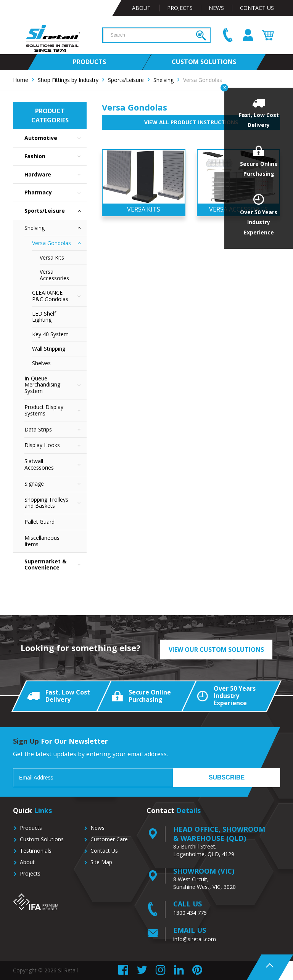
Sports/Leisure (56, 211)
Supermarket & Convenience (56, 565)
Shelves (41, 363)
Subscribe (227, 777)
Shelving (56, 228)
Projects (180, 8)
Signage (56, 484)
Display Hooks (56, 445)
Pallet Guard (39, 522)
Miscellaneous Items (42, 541)
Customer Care (109, 839)
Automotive (56, 138)
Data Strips (56, 430)
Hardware (56, 175)
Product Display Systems (56, 411)
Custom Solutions (42, 839)
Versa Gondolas (59, 243)
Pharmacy (56, 193)
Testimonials (36, 851)
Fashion (56, 156)
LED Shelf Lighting (44, 317)
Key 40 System (50, 334)
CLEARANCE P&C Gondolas (59, 296)
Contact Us (257, 8)
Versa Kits (52, 257)
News (216, 8)
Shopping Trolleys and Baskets (56, 503)
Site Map (101, 862)
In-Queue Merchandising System (56, 385)
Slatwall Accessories (56, 465)
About (141, 8)
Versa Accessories (54, 275)
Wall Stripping (49, 349)
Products (31, 828)
